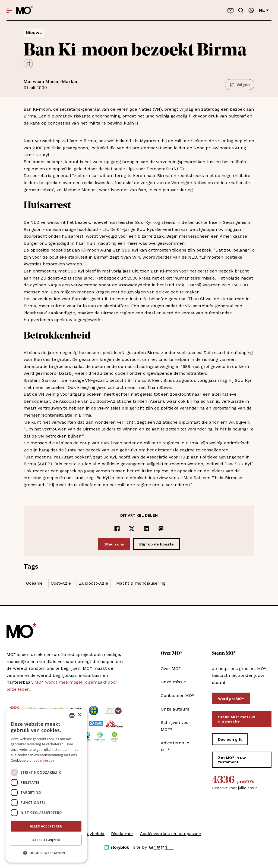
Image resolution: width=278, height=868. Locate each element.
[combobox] (72, 715)
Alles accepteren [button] (46, 826)
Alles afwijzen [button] (46, 840)
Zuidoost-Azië (94, 583)
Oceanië (34, 583)
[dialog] (46, 786)
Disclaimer (122, 834)
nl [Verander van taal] (264, 10)
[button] (46, 853)
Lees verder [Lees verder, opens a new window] (44, 761)
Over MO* (171, 669)
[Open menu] (9, 10)
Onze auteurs (175, 709)
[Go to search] (241, 10)
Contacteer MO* (178, 695)
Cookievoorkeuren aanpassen (170, 834)
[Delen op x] (132, 529)
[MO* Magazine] (25, 10)
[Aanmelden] (251, 10)
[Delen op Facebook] (117, 529)
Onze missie (173, 682)
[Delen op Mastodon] (161, 529)
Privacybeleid (91, 834)
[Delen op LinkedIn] (146, 529)
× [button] (79, 715)
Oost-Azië (61, 583)
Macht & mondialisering (141, 583)
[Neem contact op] (230, 10)
